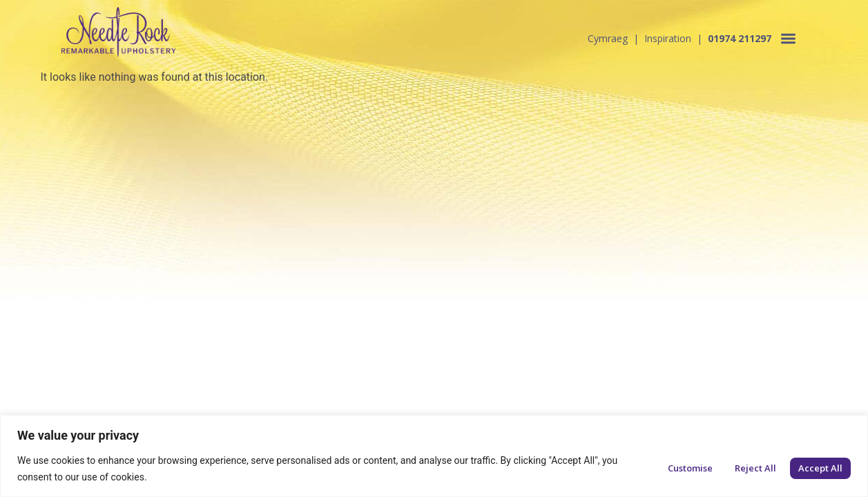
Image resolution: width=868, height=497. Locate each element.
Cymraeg (608, 38)
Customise (690, 468)
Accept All (820, 468)
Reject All (755, 468)
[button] (788, 38)
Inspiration (668, 38)
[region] (434, 456)
